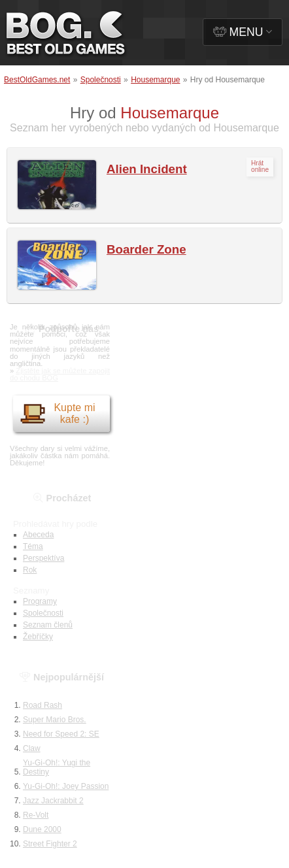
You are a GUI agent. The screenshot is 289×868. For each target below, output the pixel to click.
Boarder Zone (146, 249)
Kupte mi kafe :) (58, 413)
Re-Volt (36, 815)
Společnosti (101, 80)
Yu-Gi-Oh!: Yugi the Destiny (57, 767)
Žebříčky (38, 637)
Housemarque (155, 80)
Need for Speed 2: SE (61, 734)
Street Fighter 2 (50, 844)
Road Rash (42, 705)
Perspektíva (43, 558)
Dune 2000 (42, 829)
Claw (32, 748)
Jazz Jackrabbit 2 (53, 801)
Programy (40, 601)
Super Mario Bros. (55, 720)
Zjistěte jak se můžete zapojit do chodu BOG (60, 374)
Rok (30, 570)
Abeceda (38, 535)
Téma (33, 546)
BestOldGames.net (37, 80)
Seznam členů (48, 625)
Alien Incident (147, 169)
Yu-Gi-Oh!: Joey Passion (66, 786)
